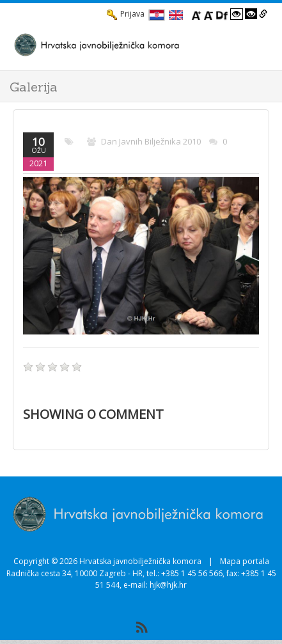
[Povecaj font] (196, 14)
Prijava (126, 14)
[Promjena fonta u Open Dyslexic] (222, 14)
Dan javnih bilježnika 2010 (151, 141)
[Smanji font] (208, 14)
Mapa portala (245, 561)
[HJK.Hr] (128, 44)
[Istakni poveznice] (263, 14)
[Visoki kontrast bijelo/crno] (237, 14)
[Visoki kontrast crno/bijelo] (251, 14)
